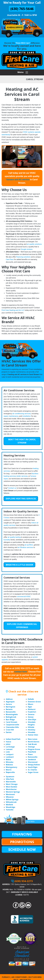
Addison (9, 699)
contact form (21, 672)
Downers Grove (34, 702)
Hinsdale (32, 732)
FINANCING (22, 834)
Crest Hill (10, 730)
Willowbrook (11, 802)
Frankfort (32, 712)
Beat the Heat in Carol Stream (22, 441)
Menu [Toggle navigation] (23, 72)
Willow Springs (12, 800)
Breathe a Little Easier (19, 565)
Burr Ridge (10, 720)
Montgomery (11, 767)
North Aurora (34, 742)
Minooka (10, 762)
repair (6, 416)
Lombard (10, 757)
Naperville (10, 772)
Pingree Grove (34, 749)
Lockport (10, 754)
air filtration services (25, 547)
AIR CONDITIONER (19, 977)
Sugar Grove (33, 772)
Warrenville (11, 782)
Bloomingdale (12, 714)
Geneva (31, 714)
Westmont (10, 794)
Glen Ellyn (32, 720)
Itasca (8, 742)
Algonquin (10, 702)
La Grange (10, 747)
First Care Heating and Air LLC (13, 310)
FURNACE (6, 977)
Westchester (11, 789)
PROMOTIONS (22, 842)
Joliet (8, 744)
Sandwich (32, 760)
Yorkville (10, 810)
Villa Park (10, 779)
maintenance (13, 416)
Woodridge (11, 807)
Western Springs (13, 792)
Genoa (31, 717)
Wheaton (10, 797)
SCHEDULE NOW (22, 849)
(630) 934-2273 (24, 881)
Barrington (11, 707)
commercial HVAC (24, 597)
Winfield (9, 805)
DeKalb (31, 699)
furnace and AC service (18, 180)
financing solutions (23, 257)
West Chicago (12, 784)
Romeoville (33, 757)
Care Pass (10, 259)
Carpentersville (12, 725)
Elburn (31, 704)
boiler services (22, 476)
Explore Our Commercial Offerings (22, 626)
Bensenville (11, 712)
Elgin (30, 707)
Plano (30, 754)
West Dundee (11, 787)
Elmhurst (32, 709)
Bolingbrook (11, 717)
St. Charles (32, 770)
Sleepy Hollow (34, 765)
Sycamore (10, 777)
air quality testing (14, 537)
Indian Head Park (13, 739)
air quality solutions (34, 244)
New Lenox (33, 739)
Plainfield (32, 752)
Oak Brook (32, 744)
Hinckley (32, 730)
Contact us (12, 488)
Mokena (9, 765)
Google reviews (27, 249)
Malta (8, 760)
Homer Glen (33, 735)
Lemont (9, 749)
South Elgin (33, 767)
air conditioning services (22, 414)
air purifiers (29, 545)
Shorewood (33, 762)
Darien (9, 732)
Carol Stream (12, 722)
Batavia (9, 709)
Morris (9, 770)
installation (27, 416)
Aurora (9, 704)
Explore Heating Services (21, 499)
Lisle (8, 752)
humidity (7, 540)
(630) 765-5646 (22, 9)
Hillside (31, 727)
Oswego (31, 747)
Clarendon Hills (12, 727)
